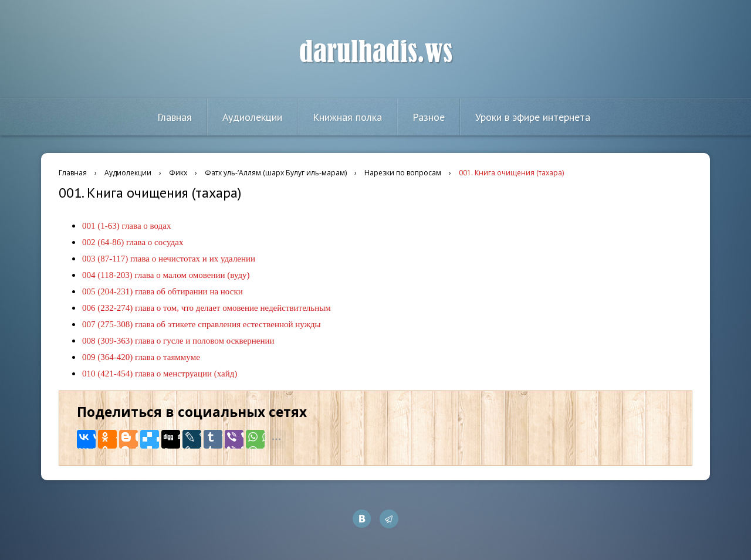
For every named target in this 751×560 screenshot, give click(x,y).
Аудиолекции (252, 117)
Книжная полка (347, 117)
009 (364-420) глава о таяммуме (141, 357)
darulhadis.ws (376, 52)
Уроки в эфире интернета (533, 117)
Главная (175, 117)
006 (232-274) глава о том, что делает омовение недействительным (207, 308)
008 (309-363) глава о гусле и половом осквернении (178, 341)
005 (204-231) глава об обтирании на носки (163, 291)
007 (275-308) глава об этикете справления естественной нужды (202, 324)
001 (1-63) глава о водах (126, 226)
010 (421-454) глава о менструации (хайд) (160, 374)
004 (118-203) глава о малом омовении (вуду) (166, 275)
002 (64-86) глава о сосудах (133, 242)
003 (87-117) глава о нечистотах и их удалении (169, 259)
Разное (429, 117)
